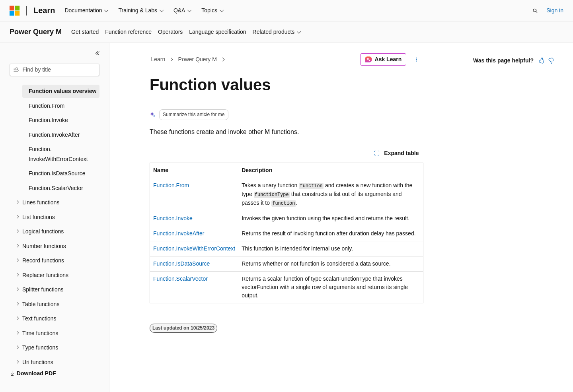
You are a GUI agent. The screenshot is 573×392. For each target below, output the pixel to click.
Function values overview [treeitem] (62, 91)
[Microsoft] (15, 11)
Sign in (555, 10)
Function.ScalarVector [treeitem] (56, 188)
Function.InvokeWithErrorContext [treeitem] (58, 154)
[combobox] (55, 70)
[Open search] (535, 11)
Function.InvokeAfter (179, 233)
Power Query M (198, 59)
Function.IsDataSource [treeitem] (57, 173)
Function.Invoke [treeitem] (48, 120)
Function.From (171, 185)
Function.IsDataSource (181, 264)
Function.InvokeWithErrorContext (194, 248)
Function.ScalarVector (180, 279)
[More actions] (416, 60)
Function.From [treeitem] (47, 106)
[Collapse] (97, 53)
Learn (158, 59)
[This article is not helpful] (551, 60)
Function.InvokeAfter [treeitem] (54, 135)
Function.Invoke (173, 218)
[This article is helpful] (542, 60)
